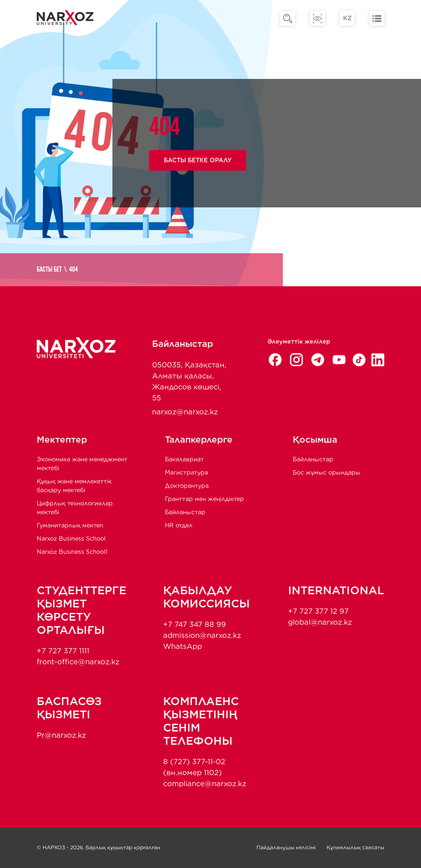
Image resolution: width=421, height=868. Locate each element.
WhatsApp (183, 646)
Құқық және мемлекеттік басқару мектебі (74, 486)
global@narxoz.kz (320, 622)
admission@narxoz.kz (202, 635)
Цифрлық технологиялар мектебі (75, 508)
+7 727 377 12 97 (318, 611)
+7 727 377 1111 (63, 651)
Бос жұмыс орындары (327, 473)
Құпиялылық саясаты (355, 847)
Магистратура (186, 473)
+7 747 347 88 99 (195, 624)
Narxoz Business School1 (72, 552)
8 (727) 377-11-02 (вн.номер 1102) (194, 767)
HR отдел (179, 525)
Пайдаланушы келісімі (286, 847)
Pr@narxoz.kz (61, 735)
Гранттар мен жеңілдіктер (204, 499)
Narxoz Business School (71, 539)
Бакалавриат (184, 459)
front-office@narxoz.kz (78, 662)
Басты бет (49, 270)
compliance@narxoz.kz (205, 784)
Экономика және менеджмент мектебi (82, 464)
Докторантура (187, 486)
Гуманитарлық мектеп (70, 525)
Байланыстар (185, 512)
